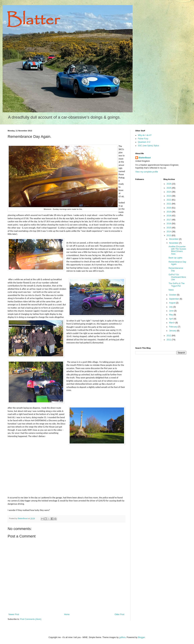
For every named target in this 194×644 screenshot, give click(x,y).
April (171, 319)
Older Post (119, 614)
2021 (169, 204)
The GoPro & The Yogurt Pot (176, 285)
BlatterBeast (145, 158)
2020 (169, 208)
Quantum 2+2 (144, 142)
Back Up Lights (175, 258)
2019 (169, 212)
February (173, 327)
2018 (169, 216)
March (172, 323)
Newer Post (14, 614)
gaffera (122, 637)
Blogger (142, 637)
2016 (169, 224)
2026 (169, 184)
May (171, 315)
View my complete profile (147, 172)
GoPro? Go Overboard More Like (177, 277)
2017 (169, 220)
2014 (169, 232)
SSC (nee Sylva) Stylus (148, 146)
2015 (169, 228)
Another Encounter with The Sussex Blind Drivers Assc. (177, 250)
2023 (169, 196)
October (173, 295)
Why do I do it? (145, 135)
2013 (169, 236)
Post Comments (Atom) (31, 619)
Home (67, 614)
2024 (169, 192)
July (171, 307)
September (174, 299)
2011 (169, 340)
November (174, 243)
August (172, 303)
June (171, 311)
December (174, 239)
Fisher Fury (143, 139)
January (173, 331)
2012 (169, 336)
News (171, 290)
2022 (169, 200)
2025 (169, 188)
